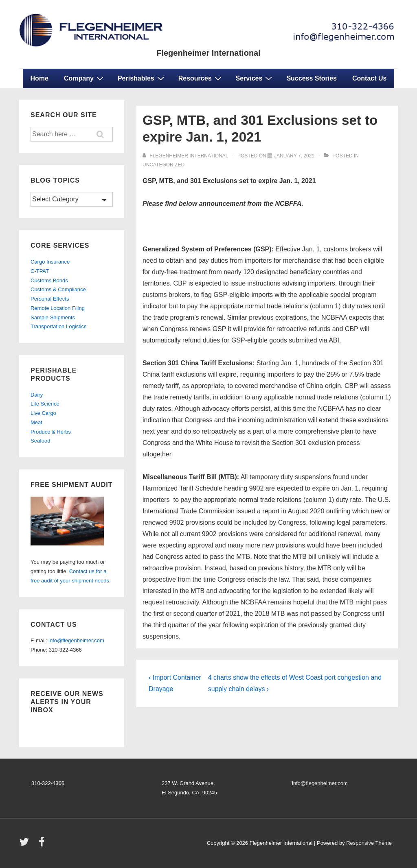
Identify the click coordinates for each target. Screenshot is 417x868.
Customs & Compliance (58, 289)
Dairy (37, 395)
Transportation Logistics (59, 326)
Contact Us (369, 78)
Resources (201, 78)
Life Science (45, 404)
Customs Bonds (49, 280)
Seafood (40, 441)
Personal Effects (50, 299)
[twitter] (26, 845)
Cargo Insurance (50, 262)
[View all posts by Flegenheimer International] (186, 156)
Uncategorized (164, 165)
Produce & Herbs (51, 432)
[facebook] (43, 845)
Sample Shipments (53, 317)
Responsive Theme (369, 843)
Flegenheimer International (208, 53)
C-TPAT (40, 271)
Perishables (142, 78)
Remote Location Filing (58, 308)
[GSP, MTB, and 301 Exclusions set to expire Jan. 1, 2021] (294, 156)
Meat (36, 422)
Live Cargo (43, 413)
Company (85, 78)
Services (255, 78)
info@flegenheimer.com (76, 640)
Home (40, 78)
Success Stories (312, 78)
